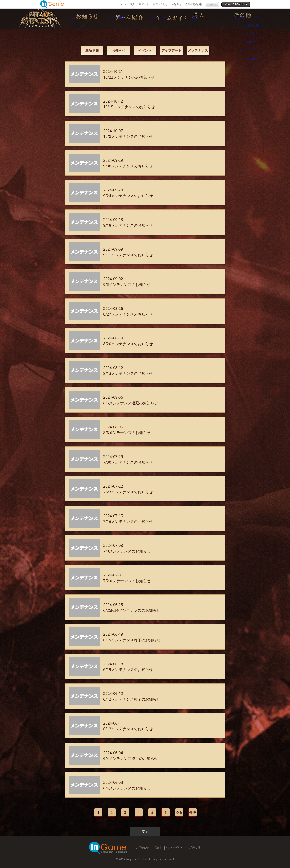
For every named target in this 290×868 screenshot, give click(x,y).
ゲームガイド (171, 19)
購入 (215, 19)
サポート (144, 4)
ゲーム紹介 (127, 19)
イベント (145, 50)
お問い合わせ (160, 4)
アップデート (171, 50)
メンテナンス (198, 50)
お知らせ (176, 4)
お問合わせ (142, 848)
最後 (193, 813)
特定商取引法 (193, 848)
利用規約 (157, 848)
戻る (145, 832)
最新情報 (92, 50)
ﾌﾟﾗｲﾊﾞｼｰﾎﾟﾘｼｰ (174, 848)
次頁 (179, 813)
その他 (259, 19)
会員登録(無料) (194, 4)
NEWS (83, 19)
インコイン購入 (126, 4)
